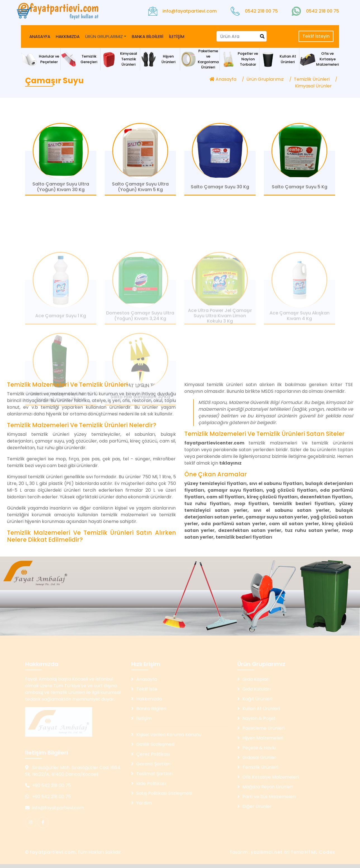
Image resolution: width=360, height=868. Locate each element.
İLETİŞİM (177, 36)
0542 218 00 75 (261, 11)
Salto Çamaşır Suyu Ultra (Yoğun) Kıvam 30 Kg (61, 189)
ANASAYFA (40, 36)
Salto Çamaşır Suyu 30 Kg (220, 190)
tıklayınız (230, 463)
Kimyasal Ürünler (313, 86)
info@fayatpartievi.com (190, 11)
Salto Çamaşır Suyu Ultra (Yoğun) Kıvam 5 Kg (140, 189)
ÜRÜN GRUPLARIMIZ (104, 36)
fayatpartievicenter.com (214, 443)
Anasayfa (223, 79)
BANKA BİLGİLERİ (148, 36)
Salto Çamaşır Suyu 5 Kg (300, 190)
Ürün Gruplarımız (265, 79)
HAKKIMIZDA (68, 36)
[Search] (242, 36)
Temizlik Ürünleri (312, 79)
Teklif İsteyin (316, 36)
